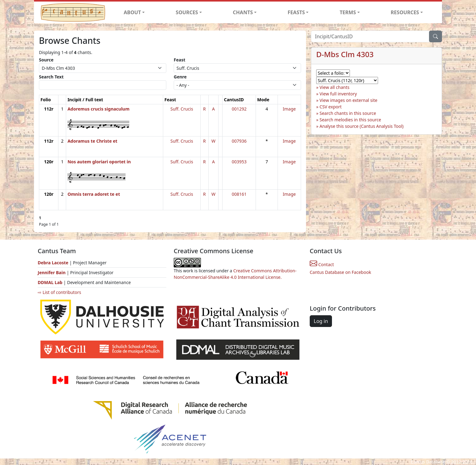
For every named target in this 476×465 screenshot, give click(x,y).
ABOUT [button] (132, 12)
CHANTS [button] (243, 12)
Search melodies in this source (350, 120)
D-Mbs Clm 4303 (345, 54)
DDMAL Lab (50, 282)
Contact (322, 264)
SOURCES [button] (187, 12)
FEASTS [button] (296, 12)
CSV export (331, 107)
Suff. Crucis (182, 109)
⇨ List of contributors (59, 292)
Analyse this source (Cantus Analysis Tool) (362, 126)
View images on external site (348, 100)
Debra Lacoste (53, 263)
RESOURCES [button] (405, 12)
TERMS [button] (348, 12)
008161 (239, 194)
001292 (239, 109)
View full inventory (338, 94)
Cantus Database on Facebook (340, 272)
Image (289, 109)
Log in (321, 321)
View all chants (335, 87)
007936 (239, 141)
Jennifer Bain (52, 272)
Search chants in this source (348, 113)
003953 (239, 162)
